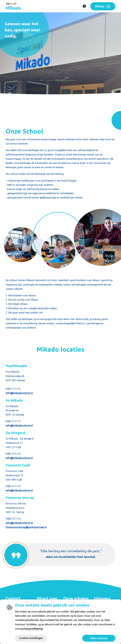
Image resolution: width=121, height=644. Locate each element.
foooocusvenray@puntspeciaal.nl (26, 527)
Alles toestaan (99, 638)
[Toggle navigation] (103, 6)
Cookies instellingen (31, 638)
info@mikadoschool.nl (19, 393)
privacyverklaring (32, 629)
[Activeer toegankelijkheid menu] (84, 6)
